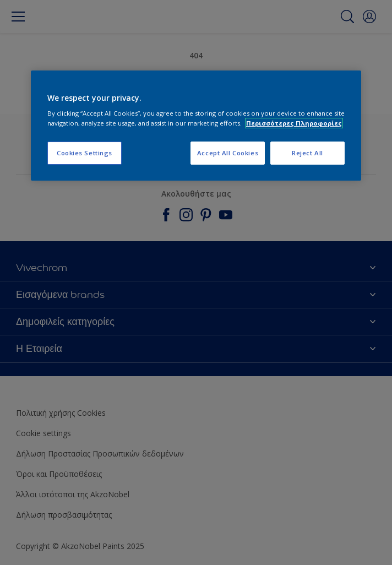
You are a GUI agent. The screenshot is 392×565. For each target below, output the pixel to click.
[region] (196, 126)
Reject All (307, 153)
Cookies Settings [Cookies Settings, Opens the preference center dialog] (85, 153)
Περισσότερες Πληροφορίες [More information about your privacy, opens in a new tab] (294, 123)
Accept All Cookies (228, 153)
